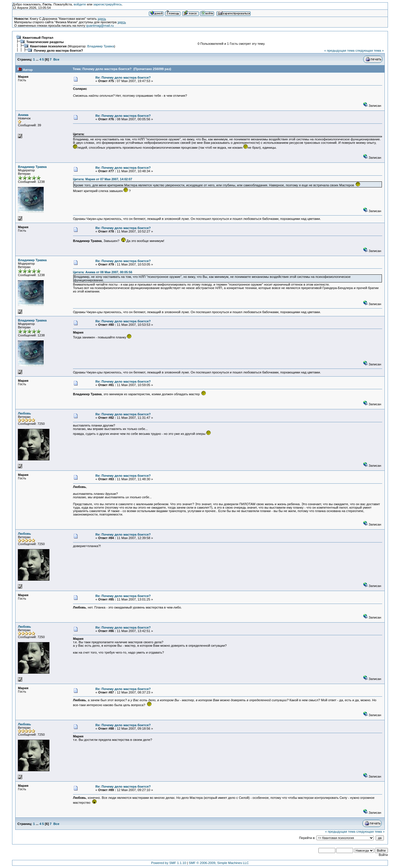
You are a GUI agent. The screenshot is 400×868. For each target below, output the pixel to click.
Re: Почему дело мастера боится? (123, 77)
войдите (80, 4)
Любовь (24, 413)
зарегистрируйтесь (108, 4)
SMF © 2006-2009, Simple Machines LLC (219, 863)
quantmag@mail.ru (100, 26)
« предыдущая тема (339, 51)
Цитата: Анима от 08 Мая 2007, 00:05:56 (103, 272)
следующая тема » (370, 51)
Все (56, 59)
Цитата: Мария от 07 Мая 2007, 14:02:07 (103, 179)
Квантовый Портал (38, 38)
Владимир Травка (101, 46)
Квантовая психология (48, 46)
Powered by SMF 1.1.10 (169, 863)
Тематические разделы (45, 42)
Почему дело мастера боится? (58, 51)
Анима (23, 115)
